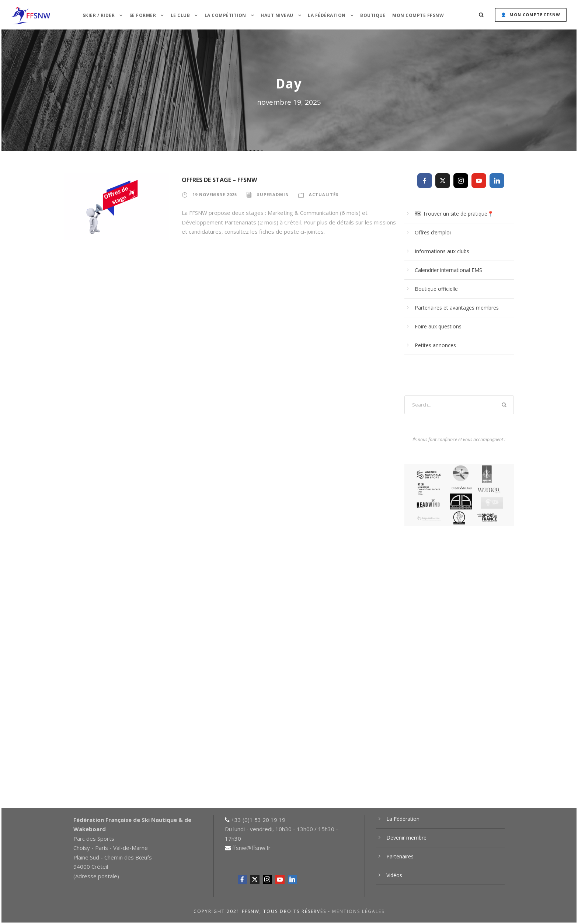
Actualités (324, 194)
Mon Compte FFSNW (418, 15)
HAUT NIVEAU (277, 15)
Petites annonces (435, 345)
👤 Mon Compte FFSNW (531, 15)
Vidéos (394, 875)
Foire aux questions (438, 326)
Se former (143, 15)
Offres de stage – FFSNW (219, 180)
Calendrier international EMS (448, 270)
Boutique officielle (436, 289)
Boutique (373, 15)
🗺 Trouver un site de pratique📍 (454, 214)
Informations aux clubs (442, 251)
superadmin (273, 194)
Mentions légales (358, 911)
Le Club (180, 15)
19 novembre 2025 (215, 194)
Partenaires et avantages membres (457, 308)
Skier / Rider (99, 15)
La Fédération (327, 15)
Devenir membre (406, 838)
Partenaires (400, 856)
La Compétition (225, 15)
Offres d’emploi (433, 232)
